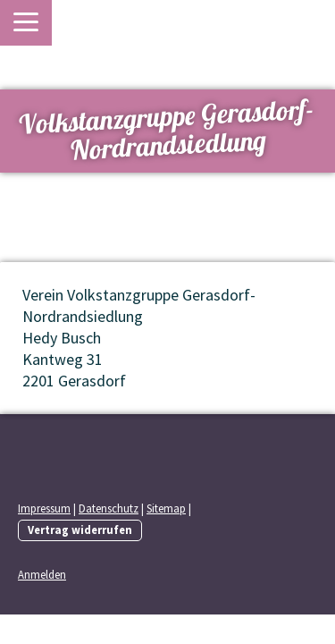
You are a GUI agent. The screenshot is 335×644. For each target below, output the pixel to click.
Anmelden (42, 574)
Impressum (44, 508)
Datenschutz (109, 508)
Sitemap (166, 508)
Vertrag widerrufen (80, 530)
